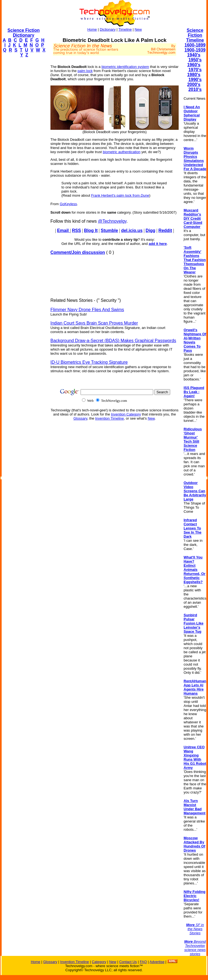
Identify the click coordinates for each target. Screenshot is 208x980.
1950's (195, 60)
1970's (195, 70)
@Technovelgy (112, 221)
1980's (194, 75)
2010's (195, 89)
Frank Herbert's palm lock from (120, 195)
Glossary (80, 418)
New (138, 29)
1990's (195, 80)
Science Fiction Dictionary (23, 33)
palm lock (85, 71)
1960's (194, 65)
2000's (194, 84)
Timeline (125, 29)
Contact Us (128, 962)
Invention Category (126, 414)
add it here (158, 244)
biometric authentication (122, 152)
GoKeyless (68, 204)
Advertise (157, 962)
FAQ (143, 962)
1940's (194, 55)
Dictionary (108, 29)
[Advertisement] (24, 144)
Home (92, 29)
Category (99, 962)
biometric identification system (125, 67)
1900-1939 (195, 50)
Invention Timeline (109, 418)
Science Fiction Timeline (195, 35)
